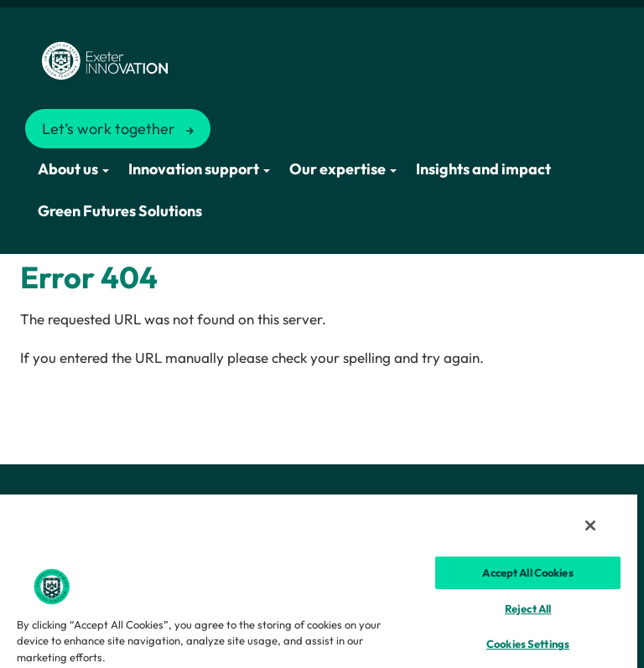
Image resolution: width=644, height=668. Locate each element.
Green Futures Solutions (120, 211)
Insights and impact (483, 169)
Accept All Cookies (527, 572)
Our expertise (343, 169)
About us (73, 169)
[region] (319, 580)
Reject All (528, 608)
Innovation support (199, 169)
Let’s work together (109, 129)
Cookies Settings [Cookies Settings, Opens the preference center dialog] (528, 644)
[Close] (590, 526)
